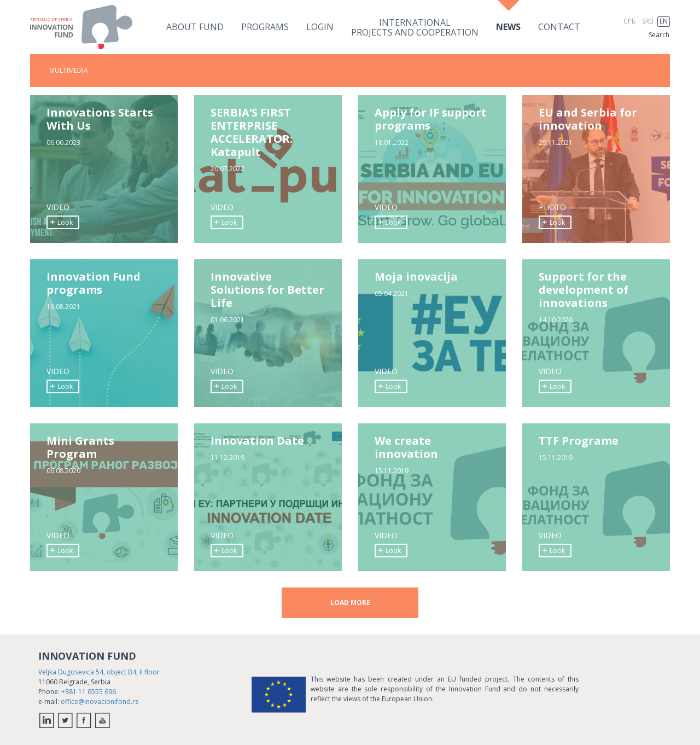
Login (320, 27)
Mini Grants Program (80, 447)
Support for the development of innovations (584, 290)
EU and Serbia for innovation (588, 119)
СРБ (630, 21)
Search (659, 35)
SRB (648, 21)
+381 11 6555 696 (89, 692)
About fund (195, 27)
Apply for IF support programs (431, 119)
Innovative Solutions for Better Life (267, 290)
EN (664, 21)
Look (61, 222)
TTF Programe (579, 441)
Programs (265, 27)
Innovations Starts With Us (100, 119)
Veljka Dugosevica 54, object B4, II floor (99, 672)
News (508, 27)
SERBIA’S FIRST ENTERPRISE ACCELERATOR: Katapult (252, 132)
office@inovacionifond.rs (100, 702)
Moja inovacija (416, 277)
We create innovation (406, 447)
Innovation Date (257, 441)
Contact (559, 27)
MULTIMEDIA (69, 70)
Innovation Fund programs (94, 283)
